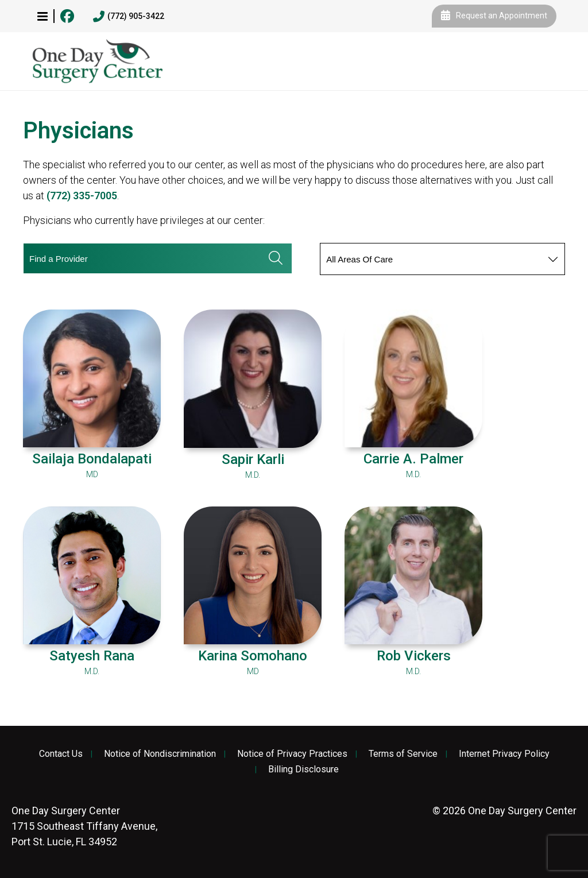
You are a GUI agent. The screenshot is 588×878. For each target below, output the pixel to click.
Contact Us (61, 754)
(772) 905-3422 (129, 17)
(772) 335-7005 (82, 196)
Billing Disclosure (303, 769)
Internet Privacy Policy (504, 754)
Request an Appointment (494, 16)
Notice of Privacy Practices (292, 754)
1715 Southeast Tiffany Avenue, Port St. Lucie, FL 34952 (84, 826)
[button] (42, 16)
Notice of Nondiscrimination (160, 754)
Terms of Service (403, 754)
